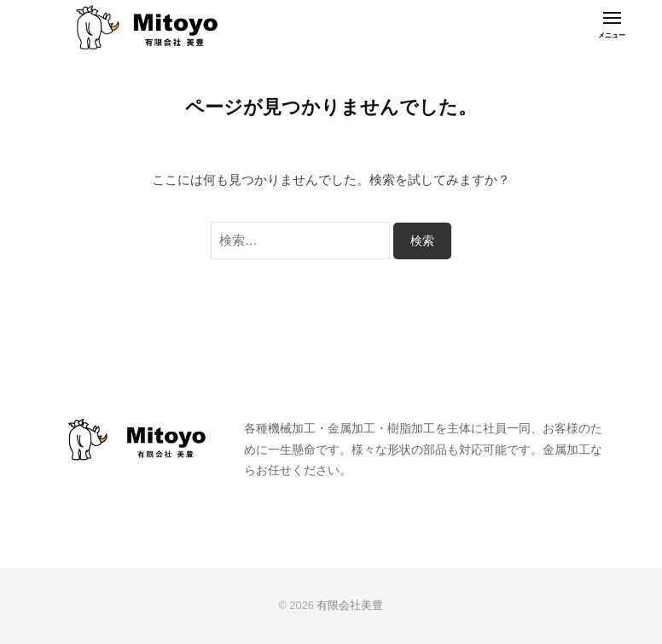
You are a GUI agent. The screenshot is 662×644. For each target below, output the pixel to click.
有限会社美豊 (350, 605)
